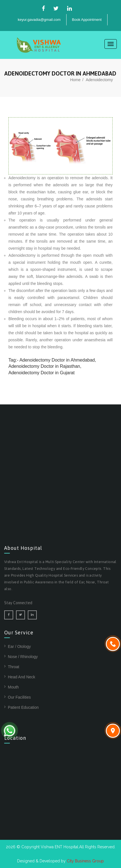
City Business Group (85, 861)
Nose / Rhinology (23, 657)
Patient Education (23, 707)
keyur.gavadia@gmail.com (39, 20)
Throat (13, 667)
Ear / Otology (19, 646)
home (75, 80)
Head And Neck (21, 677)
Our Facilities (19, 697)
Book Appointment (87, 20)
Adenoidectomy (99, 80)
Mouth (13, 687)
